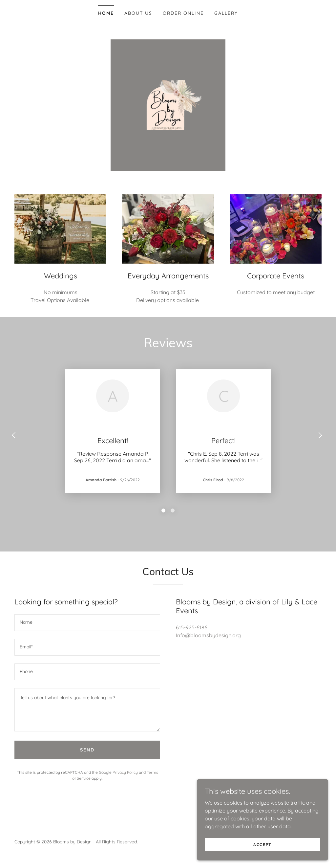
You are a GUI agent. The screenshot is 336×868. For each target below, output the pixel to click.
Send (87, 750)
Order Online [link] (183, 13)
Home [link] (106, 13)
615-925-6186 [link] (192, 627)
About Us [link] (138, 13)
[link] (168, 104)
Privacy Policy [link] (125, 772)
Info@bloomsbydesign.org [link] (208, 635)
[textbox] (87, 623)
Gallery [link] (226, 13)
